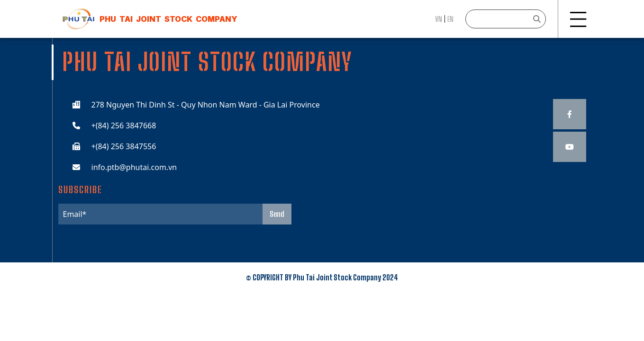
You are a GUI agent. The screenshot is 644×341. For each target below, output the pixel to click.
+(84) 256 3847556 (124, 146)
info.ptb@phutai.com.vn (134, 167)
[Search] (506, 19)
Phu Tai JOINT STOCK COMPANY (168, 19)
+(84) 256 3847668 (124, 126)
